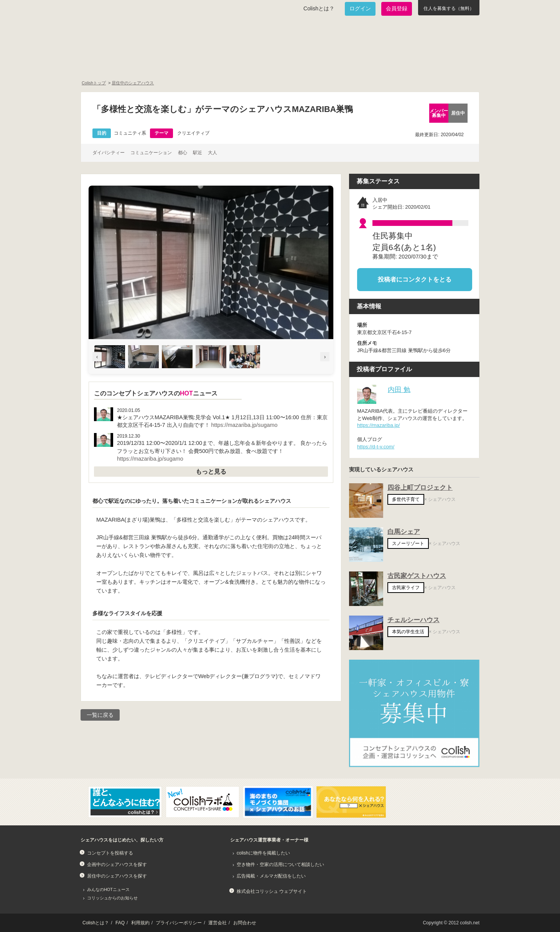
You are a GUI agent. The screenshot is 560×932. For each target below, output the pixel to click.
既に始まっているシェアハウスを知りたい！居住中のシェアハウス (216, 64)
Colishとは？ (319, 8)
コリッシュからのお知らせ (112, 898)
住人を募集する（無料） (449, 8)
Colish (105, 35)
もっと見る (211, 472)
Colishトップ (94, 83)
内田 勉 (399, 389)
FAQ (120, 923)
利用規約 (140, 923)
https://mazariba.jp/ (378, 425)
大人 (212, 153)
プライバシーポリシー (179, 923)
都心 (183, 153)
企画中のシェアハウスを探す (117, 864)
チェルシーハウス (413, 620)
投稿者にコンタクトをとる (415, 279)
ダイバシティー (109, 153)
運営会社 (217, 923)
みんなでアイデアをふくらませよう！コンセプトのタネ (309, 64)
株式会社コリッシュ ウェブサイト (272, 891)
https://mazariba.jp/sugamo (245, 425)
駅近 (198, 153)
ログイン (360, 8)
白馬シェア (404, 532)
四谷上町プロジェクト (420, 488)
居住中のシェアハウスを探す (117, 876)
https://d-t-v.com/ (376, 447)
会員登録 (397, 8)
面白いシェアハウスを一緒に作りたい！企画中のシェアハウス (125, 64)
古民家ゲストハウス (417, 576)
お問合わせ (245, 923)
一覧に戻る (100, 715)
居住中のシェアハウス (133, 83)
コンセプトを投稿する (110, 853)
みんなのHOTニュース (108, 889)
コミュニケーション (151, 153)
